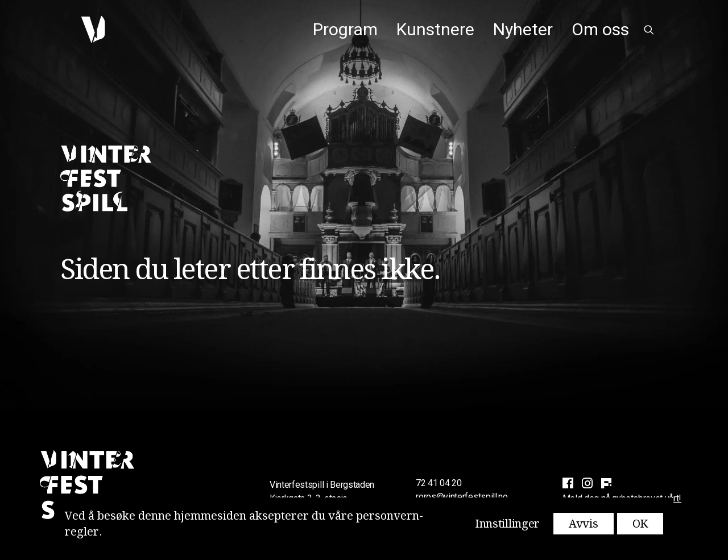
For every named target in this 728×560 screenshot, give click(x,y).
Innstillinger (507, 524)
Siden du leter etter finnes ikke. (250, 269)
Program (345, 29)
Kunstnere (435, 29)
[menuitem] (345, 30)
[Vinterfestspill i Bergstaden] (86, 30)
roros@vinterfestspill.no (462, 497)
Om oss (600, 29)
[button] (649, 30)
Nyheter (523, 29)
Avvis (584, 524)
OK (640, 524)
